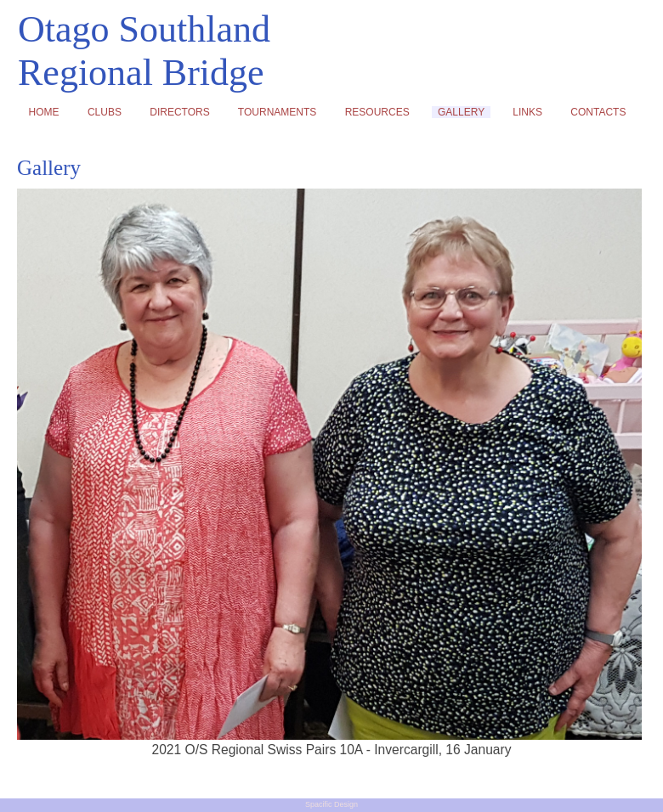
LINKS (528, 112)
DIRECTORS (180, 112)
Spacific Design (331, 804)
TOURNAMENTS (277, 112)
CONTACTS (598, 112)
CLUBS (104, 112)
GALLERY (461, 112)
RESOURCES (377, 112)
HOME (44, 112)
